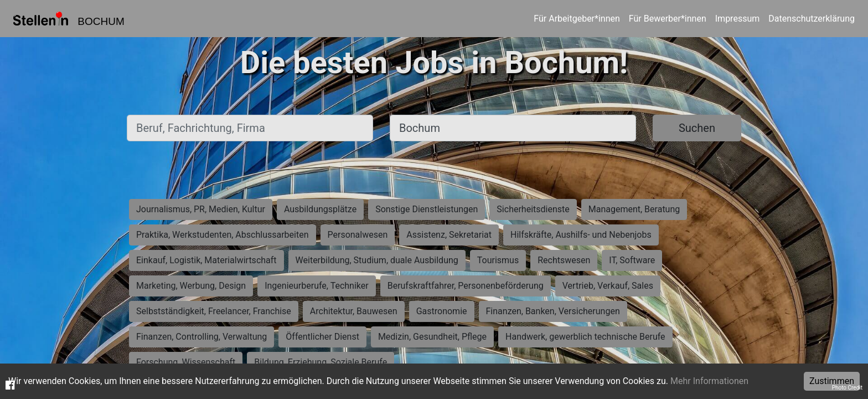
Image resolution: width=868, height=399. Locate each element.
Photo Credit (847, 388)
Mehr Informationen (709, 381)
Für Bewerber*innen (668, 19)
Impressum (738, 19)
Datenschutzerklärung (812, 19)
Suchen (697, 128)
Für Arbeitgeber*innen (577, 19)
